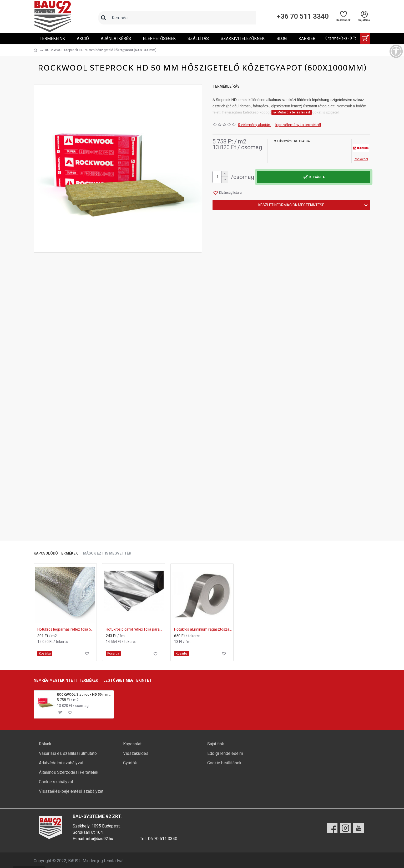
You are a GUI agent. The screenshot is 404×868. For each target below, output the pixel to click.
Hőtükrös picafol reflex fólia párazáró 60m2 (135, 629)
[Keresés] (103, 18)
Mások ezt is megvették (107, 553)
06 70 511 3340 (163, 839)
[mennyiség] (220, 177)
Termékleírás (226, 86)
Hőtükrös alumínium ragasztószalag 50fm (203, 629)
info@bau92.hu (100, 839)
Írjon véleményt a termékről (298, 125)
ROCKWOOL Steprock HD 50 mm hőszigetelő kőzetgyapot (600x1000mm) (84, 694)
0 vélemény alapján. (254, 125)
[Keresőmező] (182, 18)
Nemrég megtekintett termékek (66, 680)
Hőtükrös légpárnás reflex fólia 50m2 (66, 629)
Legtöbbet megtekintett (129, 680)
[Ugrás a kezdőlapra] (35, 50)
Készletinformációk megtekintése (291, 205)
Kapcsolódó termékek (56, 553)
